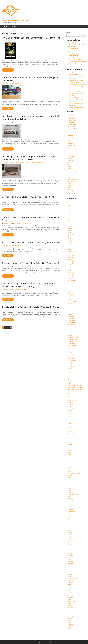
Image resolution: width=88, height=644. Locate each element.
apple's (70, 283)
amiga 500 (71, 270)
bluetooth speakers (73, 302)
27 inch (70, 232)
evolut (70, 381)
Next (10, 327)
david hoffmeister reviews (76, 73)
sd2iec (70, 589)
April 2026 (71, 114)
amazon (70, 251)
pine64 (70, 551)
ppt (69, 557)
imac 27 (70, 444)
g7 (69, 396)
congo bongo (72, 348)
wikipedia (71, 631)
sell (69, 591)
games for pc (72, 398)
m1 (69, 478)
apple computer (72, 281)
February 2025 (72, 144)
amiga (18, 162)
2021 (69, 226)
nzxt (69, 526)
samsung (71, 583)
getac (70, 406)
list (69, 469)
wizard (70, 635)
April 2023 (71, 190)
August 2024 (71, 156)
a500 (70, 243)
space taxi (71, 604)
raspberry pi (25, 289)
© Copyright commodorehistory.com (44, 642)
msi (69, 513)
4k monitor (71, 235)
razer (70, 576)
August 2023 (71, 181)
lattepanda (71, 461)
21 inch (70, 228)
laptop (70, 457)
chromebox (71, 312)
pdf (69, 549)
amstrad (70, 276)
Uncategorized (72, 616)
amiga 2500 (71, 264)
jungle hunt (71, 450)
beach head (71, 293)
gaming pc (71, 404)
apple (70, 279)
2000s (70, 216)
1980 (69, 205)
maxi (69, 497)
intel (69, 446)
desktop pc (71, 367)
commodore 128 (72, 320)
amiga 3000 (71, 266)
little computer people (74, 474)
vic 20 (21, 246)
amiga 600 (71, 272)
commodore (30, 162)
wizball (70, 637)
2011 (69, 220)
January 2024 (72, 171)
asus (69, 285)
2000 (14, 162)
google (70, 411)
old (69, 530)
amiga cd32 (71, 274)
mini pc (70, 505)
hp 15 (69, 427)
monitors (71, 509)
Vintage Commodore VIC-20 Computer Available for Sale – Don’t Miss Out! (77, 76)
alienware (71, 249)
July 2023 (71, 183)
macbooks (71, 486)
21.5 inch (70, 230)
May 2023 (71, 188)
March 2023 (71, 192)
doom (70, 369)
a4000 (70, 241)
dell (69, 354)
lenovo (70, 465)
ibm (69, 438)
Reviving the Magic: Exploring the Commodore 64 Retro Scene (31, 38)
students (70, 608)
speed (70, 606)
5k (69, 237)
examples (71, 383)
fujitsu (70, 394)
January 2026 (72, 121)
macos (70, 490)
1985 (69, 211)
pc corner (71, 541)
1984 (69, 209)
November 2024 (72, 150)
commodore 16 (72, 323)
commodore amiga (38, 162)
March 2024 (71, 167)
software (70, 597)
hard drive (71, 417)
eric (69, 379)
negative (70, 518)
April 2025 (71, 139)
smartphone (71, 595)
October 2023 (72, 177)
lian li (69, 467)
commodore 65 (72, 327)
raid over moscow (73, 570)
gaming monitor (72, 402)
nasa (69, 515)
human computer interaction (76, 436)
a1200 (14, 266)
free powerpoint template (75, 385)
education (71, 373)
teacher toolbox (72, 610)
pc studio (71, 545)
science (70, 585)
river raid (70, 580)
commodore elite (73, 331)
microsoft (71, 501)
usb (69, 620)
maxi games (71, 499)
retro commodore (73, 578)
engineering (71, 377)
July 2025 (71, 133)
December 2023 (72, 173)
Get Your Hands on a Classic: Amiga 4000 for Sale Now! (28, 197)
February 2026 (72, 118)
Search (68, 33)
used (69, 622)
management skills (73, 494)
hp (69, 425)
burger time (71, 304)
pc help (70, 543)
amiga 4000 (20, 200)
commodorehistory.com (15, 21)
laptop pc (71, 459)
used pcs (71, 624)
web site (71, 98)
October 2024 (72, 152)
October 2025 (72, 127)
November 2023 (72, 175)
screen (70, 587)
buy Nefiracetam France (76, 90)
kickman (70, 453)
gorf (69, 413)
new (69, 520)
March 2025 (71, 141)
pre (69, 559)
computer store (72, 341)
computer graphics (73, 339)
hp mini (70, 430)
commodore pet (17, 122)
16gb (69, 201)
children (70, 310)
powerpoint (71, 555)
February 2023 (72, 194)
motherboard (72, 511)
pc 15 (69, 539)
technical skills (72, 614)
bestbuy (70, 297)
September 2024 (73, 154)
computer (71, 335)
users (70, 627)
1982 (69, 207)
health (70, 421)
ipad (69, 448)
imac (70, 440)
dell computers (72, 360)
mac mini (71, 482)
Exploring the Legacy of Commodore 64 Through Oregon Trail (77, 50)
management (72, 492)
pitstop (70, 553)
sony (69, 599)
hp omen (71, 432)
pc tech (70, 547)
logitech (70, 476)
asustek (70, 287)
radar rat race (72, 568)
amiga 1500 (71, 260)
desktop (70, 365)
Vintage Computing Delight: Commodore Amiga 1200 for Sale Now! (76, 94)
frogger (70, 392)
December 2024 (72, 148)
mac (69, 480)
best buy (70, 295)
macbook (71, 484)
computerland (72, 344)
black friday (71, 300)
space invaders (72, 601)
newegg (70, 522)
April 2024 (71, 165)
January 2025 (72, 146)
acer (69, 247)
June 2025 (71, 135)
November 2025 (72, 125)
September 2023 (72, 179)
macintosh (71, 488)
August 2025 (71, 131)
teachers (71, 612)
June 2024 (71, 160)
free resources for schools (75, 390)
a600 (70, 245)
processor (71, 564)
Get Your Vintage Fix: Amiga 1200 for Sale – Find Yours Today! (30, 263)
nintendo (71, 524)
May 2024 (71, 162)
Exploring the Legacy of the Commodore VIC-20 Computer (78, 99)
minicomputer (72, 507)
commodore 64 (17, 41)
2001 (69, 218)
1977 (69, 203)
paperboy (71, 536)
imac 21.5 (71, 442)
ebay (70, 371)
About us (6, 26)
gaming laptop (72, 400)
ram (69, 572)
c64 (69, 308)
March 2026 (71, 116)
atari (69, 289)
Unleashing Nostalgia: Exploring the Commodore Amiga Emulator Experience (77, 63)
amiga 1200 (23, 266)
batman (70, 291)
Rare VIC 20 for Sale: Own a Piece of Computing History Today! (31, 243)
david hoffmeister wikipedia (76, 80)
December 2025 (72, 123)
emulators (71, 375)
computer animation (74, 337)
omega (70, 532)
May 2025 (71, 137)
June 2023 (71, 186)
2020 (69, 224)
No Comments (7, 41)
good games (71, 409)
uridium (70, 618)
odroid (70, 528)
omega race (71, 534)
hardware (71, 419)
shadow (70, 593)
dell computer (72, 358)
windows (70, 633)
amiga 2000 (23, 162)
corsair (70, 350)
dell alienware (72, 356)
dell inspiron (71, 362)
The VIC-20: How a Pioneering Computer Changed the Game (30, 307)
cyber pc (70, 352)
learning (70, 463)
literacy (70, 471)
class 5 (70, 314)
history (70, 423)
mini (69, 503)
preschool (71, 562)
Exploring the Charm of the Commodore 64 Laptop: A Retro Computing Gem (76, 45)
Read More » (8, 70)
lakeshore (71, 455)
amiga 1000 (20, 223)
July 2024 (71, 158)
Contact (15, 26)
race (69, 566)
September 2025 (72, 129)
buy (69, 306)
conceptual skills (72, 346)
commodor (71, 316)
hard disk (70, 415)
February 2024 (72, 169)
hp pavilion (71, 434)
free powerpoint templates (75, 388)
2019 (69, 222)
